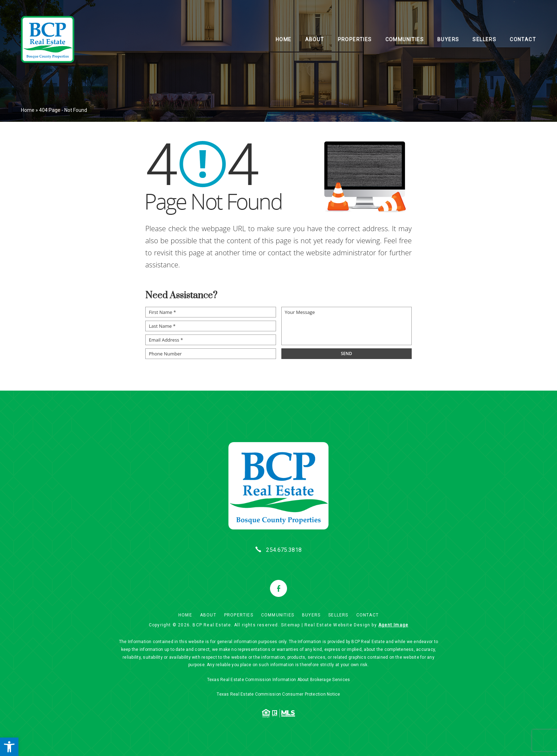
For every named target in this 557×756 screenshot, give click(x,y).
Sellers (484, 39)
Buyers (448, 39)
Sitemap (290, 625)
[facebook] (278, 588)
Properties (355, 39)
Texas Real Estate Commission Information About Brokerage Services (279, 680)
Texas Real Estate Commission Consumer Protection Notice (278, 694)
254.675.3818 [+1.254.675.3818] (284, 550)
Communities (405, 39)
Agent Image (393, 625)
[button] (9, 747)
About (315, 39)
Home (284, 39)
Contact (523, 39)
